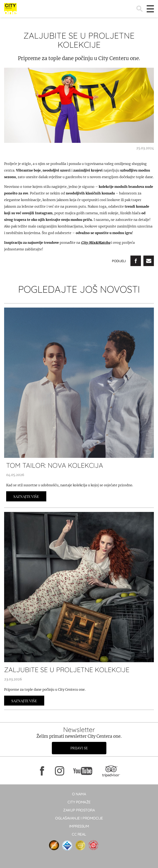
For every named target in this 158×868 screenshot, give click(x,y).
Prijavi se (79, 748)
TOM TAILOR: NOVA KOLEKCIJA (55, 465)
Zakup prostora (79, 810)
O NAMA (79, 794)
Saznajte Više (26, 496)
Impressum (79, 826)
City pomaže (79, 802)
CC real (79, 834)
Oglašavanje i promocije (79, 818)
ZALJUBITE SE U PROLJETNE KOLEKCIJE (67, 670)
